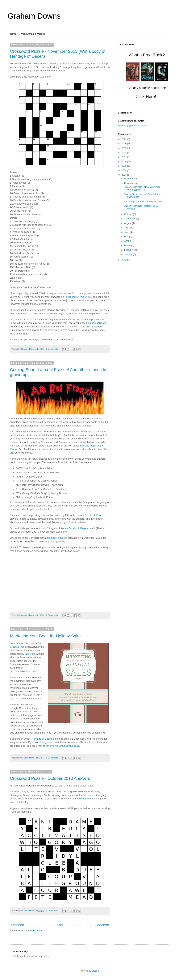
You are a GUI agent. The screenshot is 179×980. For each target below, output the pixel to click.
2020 (124, 144)
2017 (124, 157)
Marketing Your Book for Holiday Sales (46, 636)
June (127, 232)
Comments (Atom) (33, 930)
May (127, 237)
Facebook (70, 297)
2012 (124, 260)
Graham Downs (34, 16)
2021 (124, 139)
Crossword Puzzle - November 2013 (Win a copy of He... (142, 188)
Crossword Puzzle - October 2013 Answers (50, 778)
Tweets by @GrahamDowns (132, 126)
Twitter (83, 297)
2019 (124, 148)
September (130, 219)
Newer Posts (17, 925)
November (130, 183)
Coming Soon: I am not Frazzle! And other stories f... (142, 196)
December (130, 179)
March (128, 246)
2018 (124, 153)
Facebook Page (93, 515)
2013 (124, 175)
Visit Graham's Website (33, 34)
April (127, 241)
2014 (124, 170)
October (129, 214)
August (128, 223)
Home (13, 34)
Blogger (96, 971)
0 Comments (52, 349)
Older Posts (103, 925)
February (129, 250)
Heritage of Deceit (96, 323)
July (127, 228)
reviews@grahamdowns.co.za (63, 746)
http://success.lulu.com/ (23, 671)
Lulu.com (30, 654)
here (21, 956)
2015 (124, 166)
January (129, 254)
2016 (124, 162)
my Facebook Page (75, 528)
